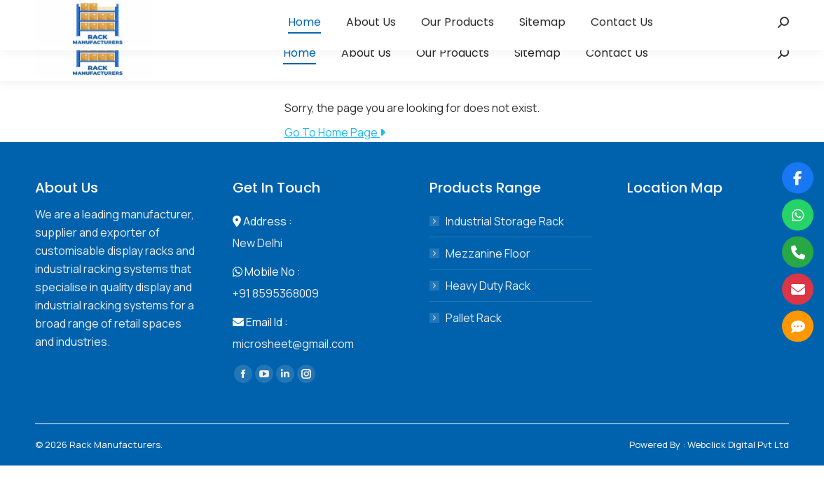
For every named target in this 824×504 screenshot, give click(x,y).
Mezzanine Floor (488, 253)
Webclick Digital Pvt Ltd (738, 444)
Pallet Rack (474, 318)
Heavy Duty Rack (488, 286)
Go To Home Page (335, 132)
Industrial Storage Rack (505, 221)
